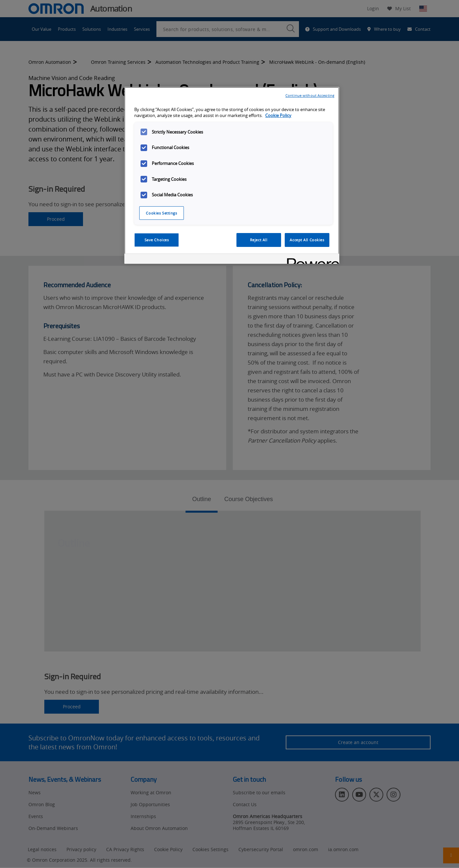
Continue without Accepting (310, 95)
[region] (232, 176)
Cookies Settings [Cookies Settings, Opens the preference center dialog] (161, 213)
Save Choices (157, 240)
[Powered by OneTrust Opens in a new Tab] (311, 260)
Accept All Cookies (307, 240)
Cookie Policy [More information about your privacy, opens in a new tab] (278, 116)
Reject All (259, 240)
